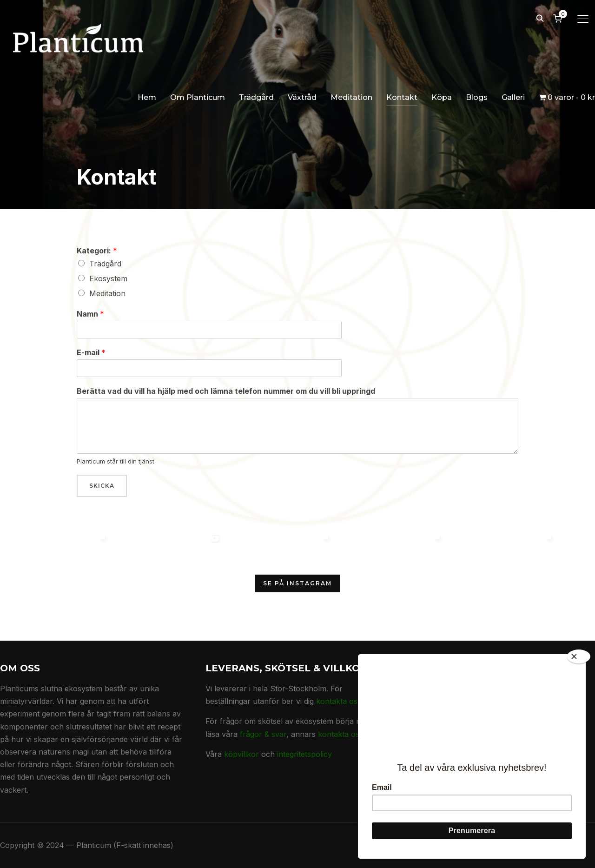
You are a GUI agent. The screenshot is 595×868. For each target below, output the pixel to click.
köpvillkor (241, 754)
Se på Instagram (297, 583)
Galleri (513, 97)
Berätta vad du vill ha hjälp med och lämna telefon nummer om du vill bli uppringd (226, 391)
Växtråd (302, 97)
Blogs (477, 97)
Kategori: (97, 251)
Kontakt (402, 97)
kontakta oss (339, 701)
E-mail (91, 352)
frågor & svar (263, 734)
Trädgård (256, 97)
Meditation (351, 97)
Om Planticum (198, 97)
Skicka (102, 486)
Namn (90, 314)
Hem (147, 97)
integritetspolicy (304, 754)
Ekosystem (108, 278)
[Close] (579, 653)
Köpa (442, 97)
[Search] (540, 18)
